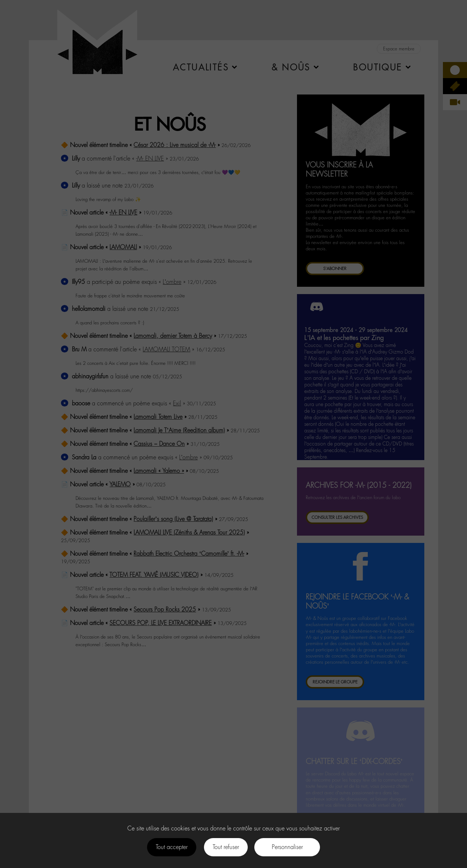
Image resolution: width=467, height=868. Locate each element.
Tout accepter (172, 847)
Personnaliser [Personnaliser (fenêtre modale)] (287, 847)
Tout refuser (226, 847)
